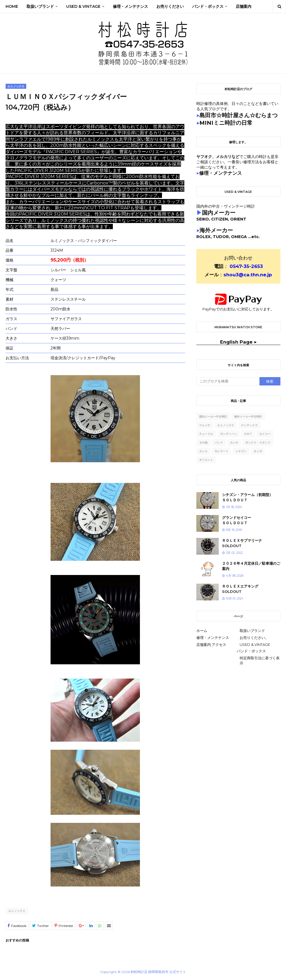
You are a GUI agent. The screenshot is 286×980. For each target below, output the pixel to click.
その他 (203, 443)
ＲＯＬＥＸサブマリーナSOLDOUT (242, 543)
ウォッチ (205, 425)
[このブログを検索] (228, 381)
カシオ (234, 443)
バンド (219, 443)
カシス (203, 451)
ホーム (202, 631)
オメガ (258, 451)
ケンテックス (249, 425)
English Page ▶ (238, 342)
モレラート (221, 451)
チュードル (206, 434)
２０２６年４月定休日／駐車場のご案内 (251, 566)
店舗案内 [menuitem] (244, 6)
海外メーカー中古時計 (248, 417)
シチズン (241, 451)
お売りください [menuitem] (170, 6)
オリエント (206, 460)
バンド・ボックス (251, 651)
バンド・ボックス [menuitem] (208, 6)
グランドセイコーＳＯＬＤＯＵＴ (237, 520)
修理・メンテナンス (213, 638)
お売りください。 (254, 638)
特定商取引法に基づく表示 (260, 660)
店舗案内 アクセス (211, 644)
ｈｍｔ (248, 434)
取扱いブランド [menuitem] (40, 6)
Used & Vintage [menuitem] (83, 6)
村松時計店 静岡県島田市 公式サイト (158, 972)
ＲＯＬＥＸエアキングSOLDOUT (240, 589)
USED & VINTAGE (255, 644)
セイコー (265, 434)
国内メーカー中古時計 (213, 417)
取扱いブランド (252, 631)
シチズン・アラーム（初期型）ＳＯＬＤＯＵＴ (247, 497)
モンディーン (228, 434)
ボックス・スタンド (258, 443)
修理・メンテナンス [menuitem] (130, 6)
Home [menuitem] (12, 6)
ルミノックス (17, 911)
